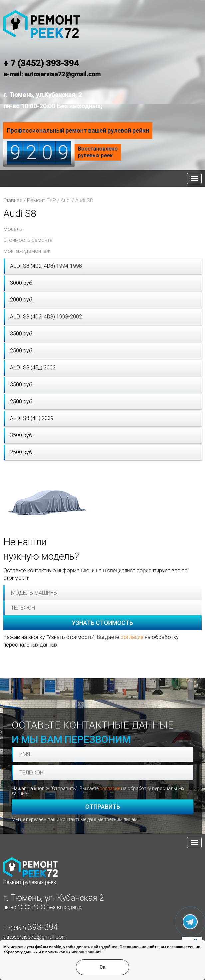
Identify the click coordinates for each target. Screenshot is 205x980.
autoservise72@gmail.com (35, 937)
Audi (66, 200)
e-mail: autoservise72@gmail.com (52, 74)
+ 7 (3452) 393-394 (41, 63)
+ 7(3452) (31, 928)
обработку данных (20, 952)
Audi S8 (84, 200)
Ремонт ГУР (41, 200)
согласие (132, 637)
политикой (55, 952)
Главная (13, 200)
